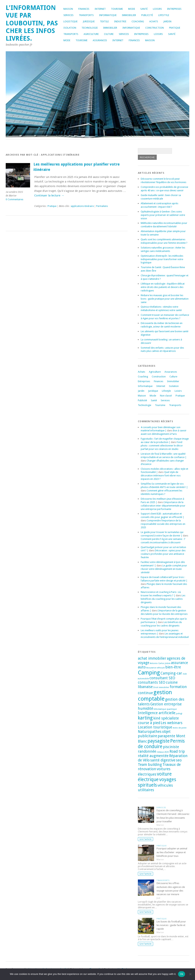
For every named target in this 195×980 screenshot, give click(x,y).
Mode (132, 9)
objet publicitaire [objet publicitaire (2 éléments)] (154, 734)
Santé (144, 9)
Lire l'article (145, 839)
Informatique (108, 15)
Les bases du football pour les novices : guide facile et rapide (171, 925)
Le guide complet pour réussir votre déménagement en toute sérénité (164, 569)
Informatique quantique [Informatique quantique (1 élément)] (165, 709)
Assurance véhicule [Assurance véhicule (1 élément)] (155, 668)
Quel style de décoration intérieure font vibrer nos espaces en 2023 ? (161, 476)
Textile (104, 21)
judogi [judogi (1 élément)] (179, 713)
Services (68, 15)
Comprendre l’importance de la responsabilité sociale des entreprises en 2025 (163, 524)
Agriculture (91, 34)
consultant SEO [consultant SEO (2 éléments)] (162, 678)
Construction (155, 28)
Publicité (147, 15)
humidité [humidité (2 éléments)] (145, 709)
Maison (68, 9)
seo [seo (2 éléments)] (179, 760)
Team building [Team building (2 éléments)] (150, 765)
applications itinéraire (82, 206)
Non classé (166, 396)
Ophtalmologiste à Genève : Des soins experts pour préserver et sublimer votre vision (163, 215)
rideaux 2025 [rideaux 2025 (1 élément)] (163, 752)
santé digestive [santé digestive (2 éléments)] (163, 760)
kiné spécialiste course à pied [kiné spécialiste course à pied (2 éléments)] (158, 721)
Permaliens (102, 206)
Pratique (175, 28)
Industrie (120, 21)
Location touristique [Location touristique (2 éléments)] (155, 727)
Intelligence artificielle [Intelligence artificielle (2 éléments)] (157, 713)
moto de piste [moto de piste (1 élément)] (180, 728)
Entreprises (174, 9)
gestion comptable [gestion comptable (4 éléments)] (155, 695)
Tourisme (117, 9)
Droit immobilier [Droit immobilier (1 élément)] (161, 687)
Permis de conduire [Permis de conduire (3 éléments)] (161, 744)
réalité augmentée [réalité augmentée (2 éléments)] (153, 756)
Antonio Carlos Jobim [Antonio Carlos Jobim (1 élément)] (160, 663)
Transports (86, 15)
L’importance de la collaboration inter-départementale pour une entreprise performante (163, 506)
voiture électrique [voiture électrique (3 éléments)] (155, 777)
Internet (100, 9)
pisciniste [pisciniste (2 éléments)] (171, 747)
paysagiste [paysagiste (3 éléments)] (159, 741)
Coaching (138, 21)
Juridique (89, 21)
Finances (84, 9)
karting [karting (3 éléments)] (145, 718)
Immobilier (129, 15)
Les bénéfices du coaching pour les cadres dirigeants (163, 599)
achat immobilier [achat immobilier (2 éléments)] (152, 658)
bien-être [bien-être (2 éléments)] (173, 667)
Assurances (100, 40)
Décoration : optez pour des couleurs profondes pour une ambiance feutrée (163, 554)
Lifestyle (164, 15)
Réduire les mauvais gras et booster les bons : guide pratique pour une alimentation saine (165, 299)
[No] (190, 974)
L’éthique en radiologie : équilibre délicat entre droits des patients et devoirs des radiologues (163, 287)
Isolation (70, 28)
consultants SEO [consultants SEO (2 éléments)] (152, 682)
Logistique (70, 21)
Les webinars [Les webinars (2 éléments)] (172, 723)
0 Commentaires (14, 199)
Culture (109, 34)
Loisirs (157, 9)
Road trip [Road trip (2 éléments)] (177, 751)
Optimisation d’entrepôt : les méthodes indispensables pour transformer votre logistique (162, 259)
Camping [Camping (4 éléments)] (149, 673)
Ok (182, 974)
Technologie (90, 28)
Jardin (167, 21)
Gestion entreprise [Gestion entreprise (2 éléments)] (166, 704)
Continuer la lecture (49, 195)
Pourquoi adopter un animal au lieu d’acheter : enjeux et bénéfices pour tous (172, 852)
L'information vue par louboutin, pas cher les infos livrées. (32, 23)
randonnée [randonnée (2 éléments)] (147, 751)
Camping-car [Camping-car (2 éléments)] (171, 673)
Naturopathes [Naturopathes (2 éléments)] (150, 732)
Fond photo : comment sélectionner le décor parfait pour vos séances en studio (162, 446)
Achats (154, 21)
